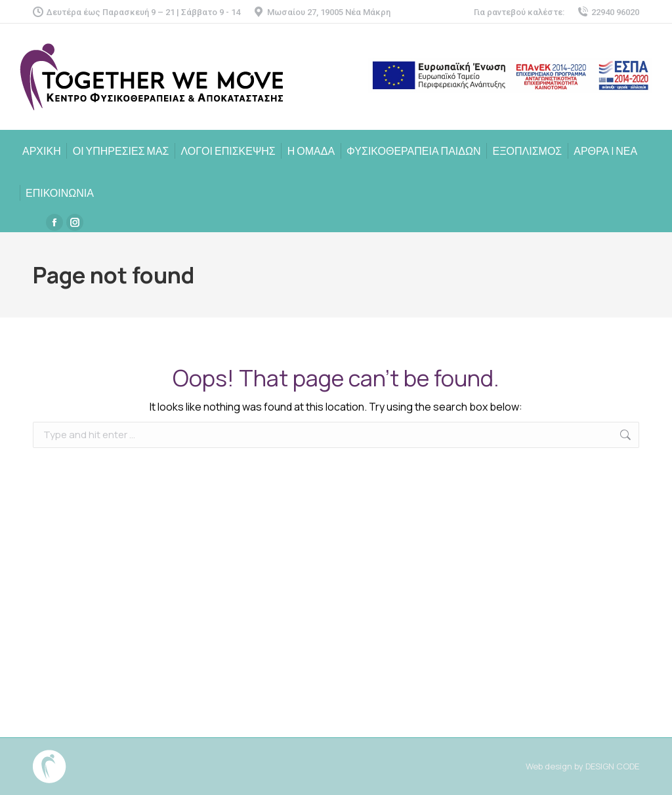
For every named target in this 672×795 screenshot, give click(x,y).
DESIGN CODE (612, 766)
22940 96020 (608, 12)
